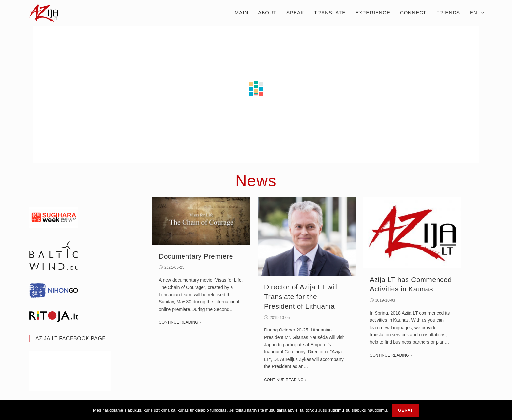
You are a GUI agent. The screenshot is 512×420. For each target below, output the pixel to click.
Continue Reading (180, 322)
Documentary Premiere (196, 256)
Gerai (405, 410)
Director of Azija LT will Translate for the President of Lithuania (301, 297)
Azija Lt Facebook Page (71, 339)
